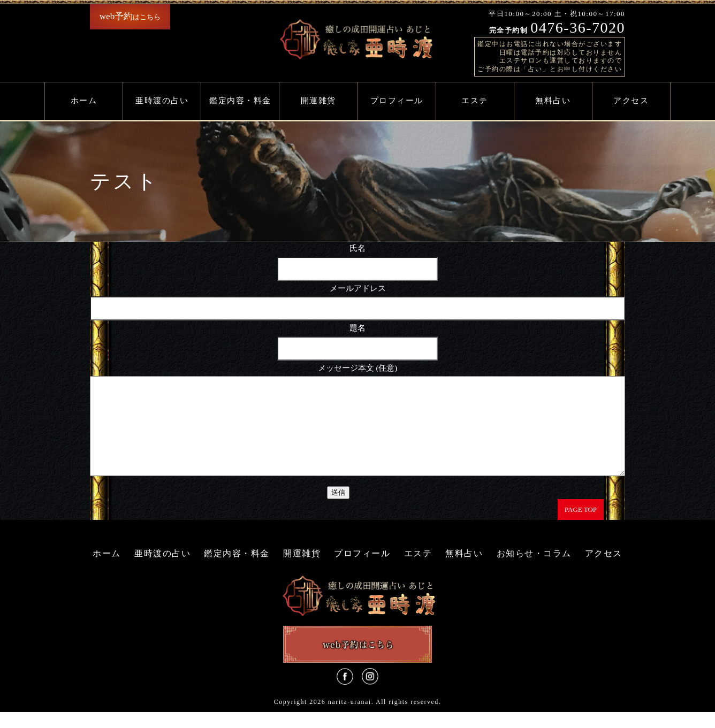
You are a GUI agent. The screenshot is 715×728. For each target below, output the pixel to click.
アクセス (631, 101)
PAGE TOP (581, 526)
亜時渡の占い (162, 101)
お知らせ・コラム (534, 569)
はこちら (130, 16)
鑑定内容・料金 (240, 101)
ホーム (84, 101)
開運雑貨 (318, 101)
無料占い (553, 101)
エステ (475, 101)
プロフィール (397, 101)
